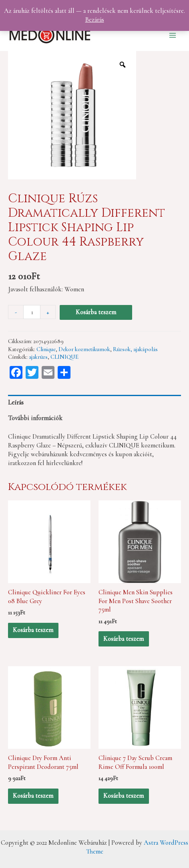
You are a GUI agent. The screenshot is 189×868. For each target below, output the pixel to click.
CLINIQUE (64, 357)
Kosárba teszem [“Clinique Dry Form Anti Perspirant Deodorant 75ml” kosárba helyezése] (33, 796)
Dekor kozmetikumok (84, 349)
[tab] (94, 402)
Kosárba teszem (96, 312)
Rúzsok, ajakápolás (135, 349)
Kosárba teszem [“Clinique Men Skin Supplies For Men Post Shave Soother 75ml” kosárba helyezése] (124, 639)
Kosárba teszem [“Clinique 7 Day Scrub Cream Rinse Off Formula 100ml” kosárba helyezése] (124, 796)
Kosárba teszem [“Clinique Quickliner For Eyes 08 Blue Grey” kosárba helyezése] (33, 630)
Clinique (46, 349)
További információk (35, 418)
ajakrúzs (38, 357)
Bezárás (95, 20)
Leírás (16, 402)
